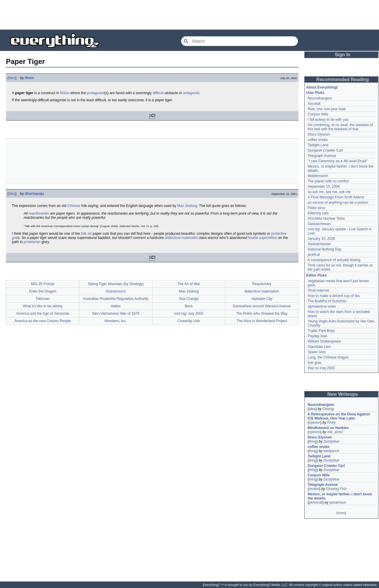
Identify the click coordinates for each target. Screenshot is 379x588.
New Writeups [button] (343, 394)
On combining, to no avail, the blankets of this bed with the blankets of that (340, 127)
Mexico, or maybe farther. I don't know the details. (340, 496)
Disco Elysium (319, 134)
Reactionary (262, 284)
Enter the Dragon (42, 291)
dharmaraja (34, 194)
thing (313, 441)
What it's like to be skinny (43, 306)
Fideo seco (316, 208)
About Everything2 (322, 87)
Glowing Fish (336, 489)
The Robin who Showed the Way (262, 314)
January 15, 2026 (321, 239)
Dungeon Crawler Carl (325, 150)
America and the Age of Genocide (42, 314)
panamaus (338, 502)
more (341, 513)
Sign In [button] (343, 55)
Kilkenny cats (318, 213)
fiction (65, 93)
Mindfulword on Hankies (328, 428)
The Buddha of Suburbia (327, 301)
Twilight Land (318, 145)
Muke (29, 78)
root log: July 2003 (189, 314)
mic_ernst (335, 432)
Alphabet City (262, 299)
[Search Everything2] (240, 41)
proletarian (32, 242)
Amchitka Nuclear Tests (326, 219)
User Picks (315, 93)
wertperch (331, 451)
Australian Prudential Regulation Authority (116, 299)
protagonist (95, 93)
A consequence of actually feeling (334, 260)
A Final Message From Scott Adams (336, 197)
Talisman (42, 299)
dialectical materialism (262, 291)
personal (316, 502)
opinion (315, 422)
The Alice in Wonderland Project (262, 321)
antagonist (191, 93)
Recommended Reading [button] (343, 79)
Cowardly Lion (189, 321)
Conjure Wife (318, 114)
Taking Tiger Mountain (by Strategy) (116, 284)
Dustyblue (331, 441)
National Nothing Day (324, 249)
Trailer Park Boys (321, 331)
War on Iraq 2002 (321, 368)
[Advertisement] (189, 15)
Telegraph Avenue (322, 156)
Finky (331, 422)
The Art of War (189, 284)
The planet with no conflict (328, 181)
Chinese (74, 206)
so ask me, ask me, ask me (329, 192)
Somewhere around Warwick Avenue (262, 306)
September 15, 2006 (324, 187)
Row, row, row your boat (327, 109)
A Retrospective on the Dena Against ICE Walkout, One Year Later (339, 416)
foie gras (314, 363)
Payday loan (317, 336)
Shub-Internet (318, 290)
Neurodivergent (320, 98)
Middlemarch (318, 176)
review (314, 489)
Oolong (328, 409)
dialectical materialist (181, 238)
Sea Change (189, 299)
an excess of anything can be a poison (338, 203)
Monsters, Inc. (116, 321)
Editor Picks (316, 275)
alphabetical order (322, 306)
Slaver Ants (317, 352)
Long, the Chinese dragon (328, 357)
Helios (116, 306)
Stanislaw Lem (319, 347)
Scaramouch (116, 291)
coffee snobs (318, 140)
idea (12, 78)
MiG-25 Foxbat (42, 284)
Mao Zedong (187, 206)
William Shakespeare (324, 341)
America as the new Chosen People (42, 321)
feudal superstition (262, 238)
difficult (158, 93)
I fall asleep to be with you (328, 120)
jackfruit (314, 255)
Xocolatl (314, 104)
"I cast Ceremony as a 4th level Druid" (338, 161)
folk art (86, 234)
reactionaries (39, 213)
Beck (189, 306)
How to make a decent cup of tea (334, 296)
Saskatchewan (319, 224)
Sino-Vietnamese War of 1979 (116, 314)
